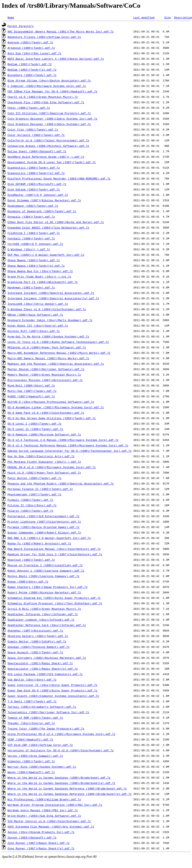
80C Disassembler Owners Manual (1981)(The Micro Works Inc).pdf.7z (61, 31)
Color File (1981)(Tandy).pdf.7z (33, 129)
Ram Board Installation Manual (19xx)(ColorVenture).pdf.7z (54, 549)
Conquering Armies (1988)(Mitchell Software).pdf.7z (48, 146)
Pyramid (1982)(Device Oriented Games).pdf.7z (43, 527)
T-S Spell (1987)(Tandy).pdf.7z (32, 701)
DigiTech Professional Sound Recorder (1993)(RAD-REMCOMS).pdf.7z (59, 178)
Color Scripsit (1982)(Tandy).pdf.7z (36, 135)
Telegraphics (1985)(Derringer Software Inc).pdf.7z (48, 712)
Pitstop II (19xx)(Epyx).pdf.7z (32, 505)
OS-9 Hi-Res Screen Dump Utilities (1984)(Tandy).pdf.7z (52, 418)
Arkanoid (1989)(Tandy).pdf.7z (31, 48)
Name (11, 17)
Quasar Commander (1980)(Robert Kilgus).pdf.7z (44, 532)
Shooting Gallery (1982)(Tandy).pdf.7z (38, 636)
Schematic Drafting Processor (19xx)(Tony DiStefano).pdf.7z (55, 603)
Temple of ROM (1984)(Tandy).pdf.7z (35, 718)
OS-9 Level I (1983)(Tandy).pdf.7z (34, 424)
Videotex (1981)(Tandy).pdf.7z (31, 761)
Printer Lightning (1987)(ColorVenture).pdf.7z (44, 522)
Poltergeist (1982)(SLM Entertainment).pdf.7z (43, 516)
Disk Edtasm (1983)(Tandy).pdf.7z (34, 189)
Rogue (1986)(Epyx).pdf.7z (28, 581)
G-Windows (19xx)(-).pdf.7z (29, 249)
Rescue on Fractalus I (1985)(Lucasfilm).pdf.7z (45, 565)
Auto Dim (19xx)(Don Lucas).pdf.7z (34, 53)
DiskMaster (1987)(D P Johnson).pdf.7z (38, 195)
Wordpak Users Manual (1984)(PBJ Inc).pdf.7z (43, 810)
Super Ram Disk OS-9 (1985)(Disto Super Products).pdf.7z (52, 690)
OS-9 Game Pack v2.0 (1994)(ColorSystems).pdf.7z (46, 413)
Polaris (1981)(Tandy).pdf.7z (30, 511)
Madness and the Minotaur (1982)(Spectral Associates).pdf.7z (56, 364)
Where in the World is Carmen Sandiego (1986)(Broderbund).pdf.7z (59, 778)
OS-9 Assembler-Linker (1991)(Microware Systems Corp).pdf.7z (56, 407)
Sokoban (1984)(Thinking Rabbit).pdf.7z (39, 647)
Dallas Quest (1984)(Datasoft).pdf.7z (37, 151)
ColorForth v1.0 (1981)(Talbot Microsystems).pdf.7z (48, 140)
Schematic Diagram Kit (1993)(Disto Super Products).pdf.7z (54, 598)
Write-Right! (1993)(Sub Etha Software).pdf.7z (44, 816)
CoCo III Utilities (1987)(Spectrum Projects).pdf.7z (49, 113)
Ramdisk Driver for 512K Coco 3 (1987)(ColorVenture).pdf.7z (55, 554)
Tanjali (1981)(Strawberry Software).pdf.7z (42, 707)
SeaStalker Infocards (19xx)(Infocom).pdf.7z (43, 614)
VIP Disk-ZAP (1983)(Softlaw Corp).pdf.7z (40, 745)
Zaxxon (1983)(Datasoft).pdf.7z (32, 837)
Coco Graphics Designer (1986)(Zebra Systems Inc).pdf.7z (52, 119)
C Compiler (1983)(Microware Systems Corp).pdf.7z (47, 86)
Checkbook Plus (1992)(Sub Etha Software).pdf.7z (46, 102)
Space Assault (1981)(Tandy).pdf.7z (35, 652)
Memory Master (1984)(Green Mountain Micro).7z (44, 375)
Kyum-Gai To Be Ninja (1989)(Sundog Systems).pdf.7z (48, 336)
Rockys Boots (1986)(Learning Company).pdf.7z (43, 576)
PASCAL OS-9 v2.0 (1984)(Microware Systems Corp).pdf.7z (52, 467)
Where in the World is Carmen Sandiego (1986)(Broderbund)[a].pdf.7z (61, 783)
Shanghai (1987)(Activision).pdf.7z (35, 630)
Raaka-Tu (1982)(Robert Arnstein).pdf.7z (39, 543)
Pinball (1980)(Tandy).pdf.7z (30, 500)
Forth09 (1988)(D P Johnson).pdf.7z (35, 244)
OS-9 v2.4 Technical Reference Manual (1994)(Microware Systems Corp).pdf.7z (68, 445)
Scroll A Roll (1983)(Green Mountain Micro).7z (44, 609)
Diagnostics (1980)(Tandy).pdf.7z (34, 168)
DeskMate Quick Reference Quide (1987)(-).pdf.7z (46, 157)
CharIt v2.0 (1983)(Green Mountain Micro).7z (43, 97)
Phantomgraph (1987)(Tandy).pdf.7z (34, 494)
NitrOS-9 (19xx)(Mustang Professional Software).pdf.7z (51, 402)
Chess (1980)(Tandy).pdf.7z (29, 108)
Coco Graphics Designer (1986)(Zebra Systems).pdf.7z (49, 124)
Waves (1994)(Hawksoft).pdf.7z (31, 772)
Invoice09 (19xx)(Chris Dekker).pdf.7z (38, 304)
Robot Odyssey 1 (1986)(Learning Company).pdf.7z (46, 571)
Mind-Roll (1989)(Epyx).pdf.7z (31, 385)
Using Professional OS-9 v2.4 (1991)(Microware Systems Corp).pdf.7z (61, 734)
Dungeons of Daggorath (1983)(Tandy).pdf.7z (42, 211)
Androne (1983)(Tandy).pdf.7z (30, 42)
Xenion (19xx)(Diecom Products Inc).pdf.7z (41, 832)
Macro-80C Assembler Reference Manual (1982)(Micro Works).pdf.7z (59, 353)
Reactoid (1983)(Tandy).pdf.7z (31, 560)
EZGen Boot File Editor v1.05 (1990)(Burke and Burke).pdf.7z (56, 222)
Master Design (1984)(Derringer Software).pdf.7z (46, 369)
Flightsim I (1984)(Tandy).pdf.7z (34, 233)
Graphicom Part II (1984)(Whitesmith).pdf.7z (43, 282)
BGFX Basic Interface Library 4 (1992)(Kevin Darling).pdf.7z (56, 59)
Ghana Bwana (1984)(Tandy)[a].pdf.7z (36, 266)
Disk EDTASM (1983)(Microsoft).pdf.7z (37, 184)
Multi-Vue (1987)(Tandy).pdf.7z (32, 391)
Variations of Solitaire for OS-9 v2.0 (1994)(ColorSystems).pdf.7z (61, 750)
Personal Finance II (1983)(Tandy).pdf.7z (40, 489)
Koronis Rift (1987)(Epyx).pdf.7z (34, 331)
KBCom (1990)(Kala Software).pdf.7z (35, 315)
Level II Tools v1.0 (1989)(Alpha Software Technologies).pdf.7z (58, 342)
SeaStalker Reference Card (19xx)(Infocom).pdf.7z (47, 625)
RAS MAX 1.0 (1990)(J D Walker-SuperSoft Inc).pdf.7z (49, 538)
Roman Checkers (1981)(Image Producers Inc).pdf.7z (48, 587)
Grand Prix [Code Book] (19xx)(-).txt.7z (39, 276)
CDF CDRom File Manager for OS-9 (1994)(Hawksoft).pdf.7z (52, 91)
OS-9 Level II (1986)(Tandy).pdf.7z (35, 429)
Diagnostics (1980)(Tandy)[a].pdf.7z (36, 173)
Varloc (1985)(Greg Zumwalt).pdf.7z (35, 756)
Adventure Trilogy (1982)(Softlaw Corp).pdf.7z (44, 37)
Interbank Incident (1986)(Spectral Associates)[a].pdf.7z (53, 298)
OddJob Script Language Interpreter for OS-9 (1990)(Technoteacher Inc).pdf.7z (70, 451)
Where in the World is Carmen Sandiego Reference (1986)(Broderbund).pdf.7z (67, 788)
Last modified (144, 17)
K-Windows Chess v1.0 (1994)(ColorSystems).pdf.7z (47, 309)
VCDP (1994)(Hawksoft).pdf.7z (30, 739)
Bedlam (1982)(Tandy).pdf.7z (30, 64)
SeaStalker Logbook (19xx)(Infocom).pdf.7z (41, 620)
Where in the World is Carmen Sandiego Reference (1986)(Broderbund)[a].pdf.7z (70, 794)
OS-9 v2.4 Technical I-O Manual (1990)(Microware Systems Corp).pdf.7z (63, 440)
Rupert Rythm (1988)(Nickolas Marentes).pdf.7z (44, 592)
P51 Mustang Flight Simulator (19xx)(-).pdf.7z (44, 462)
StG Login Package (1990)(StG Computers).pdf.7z (45, 674)
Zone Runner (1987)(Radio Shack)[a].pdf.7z (41, 848)
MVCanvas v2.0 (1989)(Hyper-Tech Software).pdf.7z (47, 347)
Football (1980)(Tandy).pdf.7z (31, 238)
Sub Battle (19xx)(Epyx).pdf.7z (32, 679)
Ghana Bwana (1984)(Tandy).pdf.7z (34, 260)
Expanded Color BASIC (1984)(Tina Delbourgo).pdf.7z (48, 227)
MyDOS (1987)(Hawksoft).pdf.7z (31, 396)
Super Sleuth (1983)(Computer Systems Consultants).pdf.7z (53, 696)
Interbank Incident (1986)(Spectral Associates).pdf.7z (51, 293)
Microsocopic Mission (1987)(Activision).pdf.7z (45, 380)
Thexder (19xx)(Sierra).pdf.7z (31, 723)
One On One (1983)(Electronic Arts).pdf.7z (41, 456)
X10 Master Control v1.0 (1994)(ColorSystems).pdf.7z (49, 821)
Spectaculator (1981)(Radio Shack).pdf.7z (40, 663)
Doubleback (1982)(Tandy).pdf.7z (33, 206)
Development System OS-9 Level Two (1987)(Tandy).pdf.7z (52, 162)
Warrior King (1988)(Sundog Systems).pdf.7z (42, 767)
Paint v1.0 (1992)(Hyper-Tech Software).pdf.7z (44, 473)
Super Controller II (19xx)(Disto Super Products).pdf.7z (52, 685)
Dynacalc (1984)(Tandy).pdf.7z (31, 217)
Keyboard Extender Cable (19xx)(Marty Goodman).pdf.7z (50, 320)
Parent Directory (21, 26)
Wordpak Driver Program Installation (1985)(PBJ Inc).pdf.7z (55, 805)
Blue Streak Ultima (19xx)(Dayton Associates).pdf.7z (49, 80)
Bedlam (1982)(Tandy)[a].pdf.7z (32, 70)
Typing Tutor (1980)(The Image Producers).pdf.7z (46, 728)
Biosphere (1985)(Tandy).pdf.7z (32, 75)
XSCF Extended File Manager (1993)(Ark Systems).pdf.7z (51, 827)
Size (168, 17)
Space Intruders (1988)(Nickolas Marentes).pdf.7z (47, 658)
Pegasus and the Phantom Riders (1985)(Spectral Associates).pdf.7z (61, 483)
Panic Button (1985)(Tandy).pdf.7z (34, 478)
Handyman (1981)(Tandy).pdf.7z (31, 287)
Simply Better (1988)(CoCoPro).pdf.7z (37, 641)
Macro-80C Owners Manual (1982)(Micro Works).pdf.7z (48, 358)
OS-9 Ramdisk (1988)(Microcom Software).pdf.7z (44, 434)
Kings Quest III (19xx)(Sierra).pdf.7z (38, 325)
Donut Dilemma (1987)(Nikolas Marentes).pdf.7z (44, 200)
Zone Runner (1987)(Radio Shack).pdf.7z (39, 843)
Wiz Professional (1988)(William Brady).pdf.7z (44, 799)
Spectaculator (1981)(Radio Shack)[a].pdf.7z (43, 669)
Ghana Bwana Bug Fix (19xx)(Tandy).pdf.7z (40, 271)
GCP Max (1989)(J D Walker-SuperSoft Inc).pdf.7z (46, 255)
